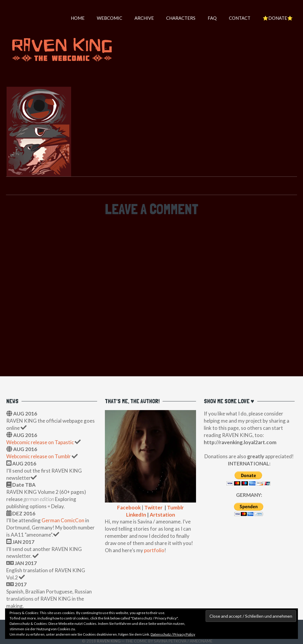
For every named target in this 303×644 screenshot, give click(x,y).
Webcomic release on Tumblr (39, 456)
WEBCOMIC (110, 18)
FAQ (212, 18)
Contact (240, 18)
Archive (144, 18)
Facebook (129, 507)
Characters (181, 18)
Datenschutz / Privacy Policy (173, 634)
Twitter (153, 507)
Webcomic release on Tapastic (40, 442)
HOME (78, 18)
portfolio (154, 550)
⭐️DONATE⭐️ (278, 18)
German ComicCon (63, 520)
